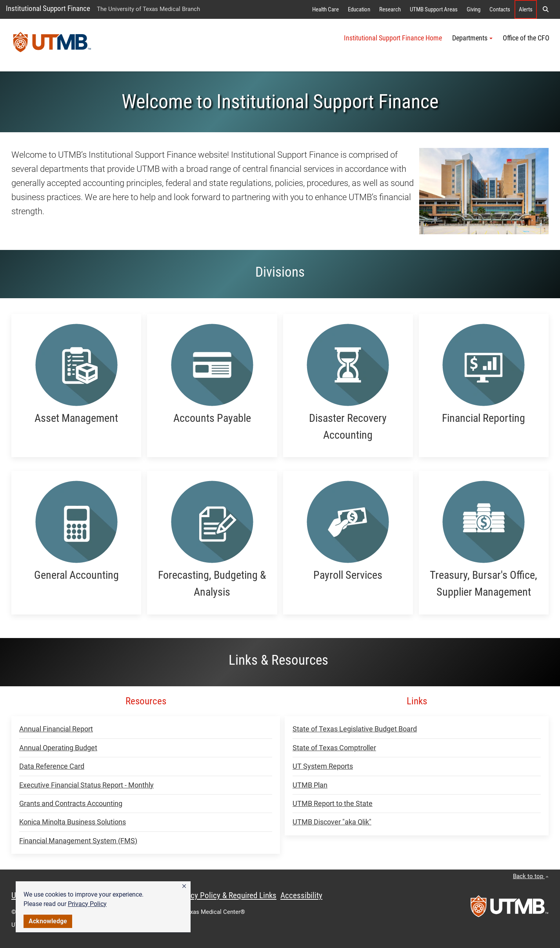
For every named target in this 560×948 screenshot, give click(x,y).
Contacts (500, 9)
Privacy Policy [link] (87, 904)
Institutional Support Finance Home (393, 38)
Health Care (325, 9)
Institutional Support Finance (48, 8)
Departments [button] (472, 38)
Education (359, 9)
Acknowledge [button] (48, 921)
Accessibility (301, 895)
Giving (474, 9)
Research (390, 9)
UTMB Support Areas (434, 9)
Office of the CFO (526, 38)
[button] (184, 886)
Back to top (531, 876)
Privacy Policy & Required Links (225, 895)
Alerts (526, 9)
